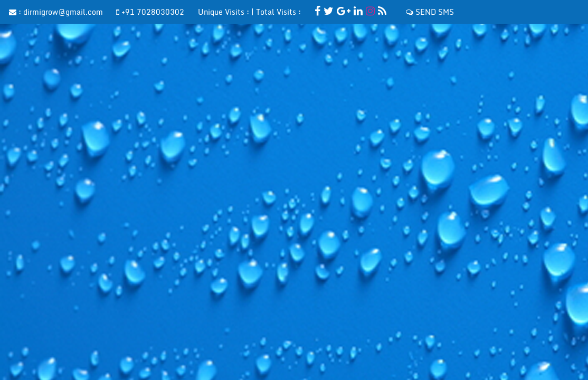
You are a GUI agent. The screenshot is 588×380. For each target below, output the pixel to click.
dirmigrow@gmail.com (63, 12)
